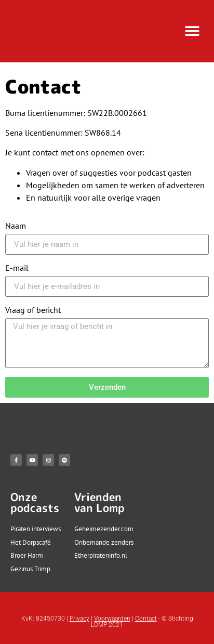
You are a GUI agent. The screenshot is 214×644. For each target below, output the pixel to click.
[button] (192, 31)
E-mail (17, 268)
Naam (16, 226)
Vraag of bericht (33, 310)
